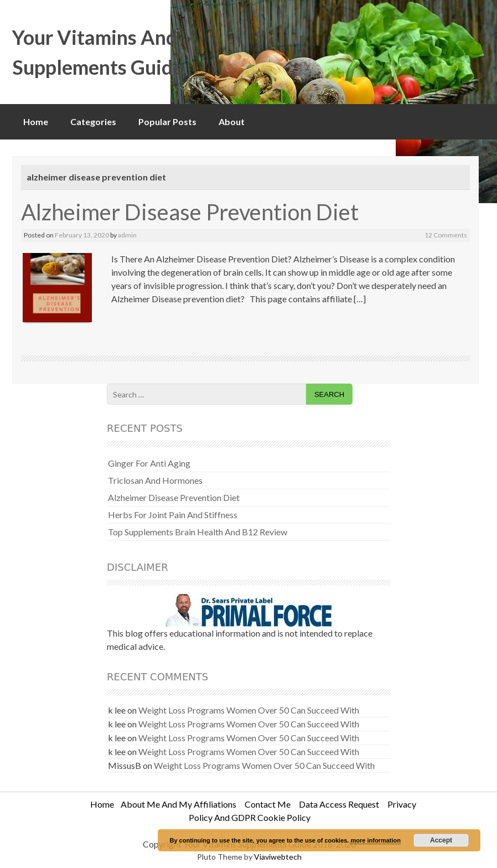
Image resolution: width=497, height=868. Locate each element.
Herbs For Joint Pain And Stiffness (173, 515)
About (232, 122)
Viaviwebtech (278, 857)
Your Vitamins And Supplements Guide (98, 52)
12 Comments (446, 235)
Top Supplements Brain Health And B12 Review (198, 532)
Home (36, 122)
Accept (441, 840)
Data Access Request (339, 804)
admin (127, 235)
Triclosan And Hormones (155, 480)
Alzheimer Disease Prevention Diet (190, 212)
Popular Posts (167, 122)
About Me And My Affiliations (178, 804)
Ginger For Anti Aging (149, 463)
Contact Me (268, 804)
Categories (93, 122)
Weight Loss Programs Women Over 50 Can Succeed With (249, 710)
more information (375, 840)
